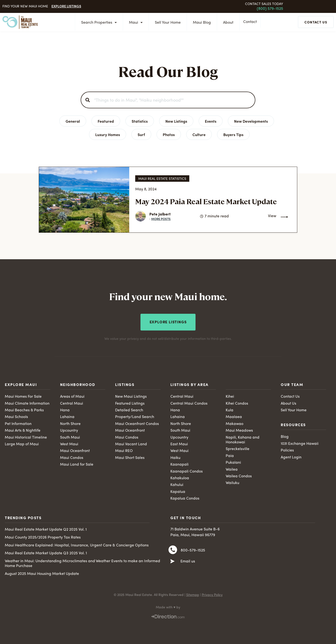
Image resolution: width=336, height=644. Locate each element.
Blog (285, 436)
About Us (288, 403)
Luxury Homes (108, 134)
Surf (141, 134)
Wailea (232, 470)
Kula (230, 410)
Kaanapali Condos (187, 472)
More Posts (161, 219)
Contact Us (290, 396)
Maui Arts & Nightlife (23, 430)
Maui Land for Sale (77, 465)
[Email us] (173, 563)
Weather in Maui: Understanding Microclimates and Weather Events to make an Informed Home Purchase (82, 564)
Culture (199, 134)
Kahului (177, 485)
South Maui (70, 437)
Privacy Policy (212, 596)
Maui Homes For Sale (23, 396)
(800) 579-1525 (270, 9)
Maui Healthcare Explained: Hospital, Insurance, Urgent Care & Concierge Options (77, 546)
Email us (188, 563)
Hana (65, 410)
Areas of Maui (72, 396)
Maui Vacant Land (131, 444)
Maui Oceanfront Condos (137, 424)
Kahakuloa (180, 479)
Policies (287, 450)
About (227, 23)
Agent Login (291, 457)
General (73, 121)
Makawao (235, 424)
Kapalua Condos (185, 499)
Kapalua (178, 492)
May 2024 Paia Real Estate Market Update (206, 201)
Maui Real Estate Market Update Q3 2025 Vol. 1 (46, 554)
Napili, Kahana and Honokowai (243, 440)
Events (211, 121)
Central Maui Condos (189, 403)
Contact (251, 22)
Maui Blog (200, 23)
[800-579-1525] (173, 551)
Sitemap (193, 596)
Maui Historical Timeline (26, 437)
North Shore (70, 424)
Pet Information (18, 424)
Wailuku (232, 484)
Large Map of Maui (22, 444)
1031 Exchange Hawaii (300, 443)
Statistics (140, 121)
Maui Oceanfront (75, 451)
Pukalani (233, 463)
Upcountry (69, 430)
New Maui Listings (131, 396)
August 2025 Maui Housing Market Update (42, 575)
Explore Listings (66, 6)
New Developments (251, 121)
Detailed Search (129, 410)
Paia (230, 456)
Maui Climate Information (27, 403)
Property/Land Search (135, 417)
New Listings (176, 121)
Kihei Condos (237, 403)
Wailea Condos (239, 477)
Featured (106, 121)
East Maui (179, 444)
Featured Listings (130, 403)
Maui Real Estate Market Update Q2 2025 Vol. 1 (46, 530)
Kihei (230, 396)
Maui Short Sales (130, 458)
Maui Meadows (239, 430)
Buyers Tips (233, 134)
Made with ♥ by (168, 608)
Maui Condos (72, 458)
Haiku (175, 458)
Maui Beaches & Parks (24, 410)
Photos (169, 134)
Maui (134, 23)
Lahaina (67, 417)
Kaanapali (179, 465)
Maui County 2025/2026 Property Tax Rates (43, 538)
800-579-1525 (193, 552)
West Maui (69, 444)
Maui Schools (16, 417)
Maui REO (124, 451)
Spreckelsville (238, 449)
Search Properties (98, 23)
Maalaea (234, 417)
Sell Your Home (166, 23)
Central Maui (72, 403)
